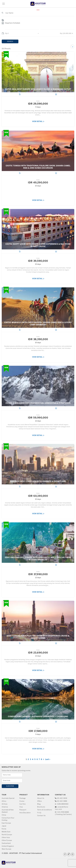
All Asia (4, 804)
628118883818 (62, 804)
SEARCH (10, 41)
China (4, 815)
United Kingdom (8, 846)
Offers (40, 801)
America (5, 807)
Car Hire (22, 804)
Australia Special (8, 798)
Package (23, 798)
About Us (41, 798)
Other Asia (6, 838)
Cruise (22, 801)
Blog (39, 804)
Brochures (41, 807)
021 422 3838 (62, 798)
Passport (23, 810)
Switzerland (6, 843)
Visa (21, 807)
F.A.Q (39, 813)
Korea (4, 829)
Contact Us (41, 816)
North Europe (7, 835)
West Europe (6, 849)
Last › (48, 759)
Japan (4, 826)
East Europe (6, 823)
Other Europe (7, 840)
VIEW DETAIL (38, 122)
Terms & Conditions (45, 810)
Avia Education (25, 813)
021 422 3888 (62, 801)
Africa (4, 801)
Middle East (6, 832)
